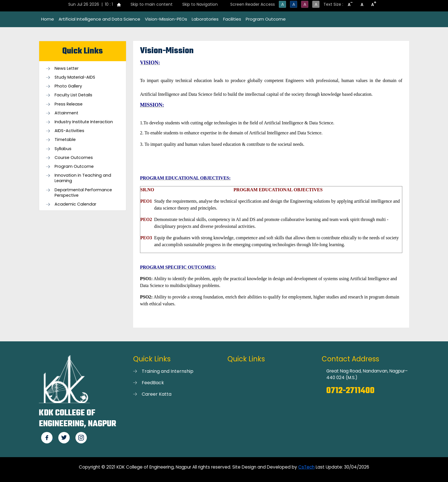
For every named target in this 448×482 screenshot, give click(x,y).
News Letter (67, 68)
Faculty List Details (73, 95)
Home (48, 19)
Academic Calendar (75, 204)
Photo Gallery (68, 86)
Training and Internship (168, 371)
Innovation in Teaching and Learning (83, 178)
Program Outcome (266, 19)
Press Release (69, 104)
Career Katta (157, 394)
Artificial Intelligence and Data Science (99, 19)
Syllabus (63, 149)
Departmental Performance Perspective (83, 193)
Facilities (232, 19)
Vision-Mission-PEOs (166, 19)
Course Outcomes (74, 158)
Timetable (65, 140)
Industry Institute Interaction (84, 122)
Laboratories (205, 19)
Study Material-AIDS (75, 77)
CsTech (306, 467)
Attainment (66, 113)
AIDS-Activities (69, 131)
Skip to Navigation (200, 4)
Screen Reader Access (253, 4)
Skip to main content (152, 4)
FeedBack (153, 383)
